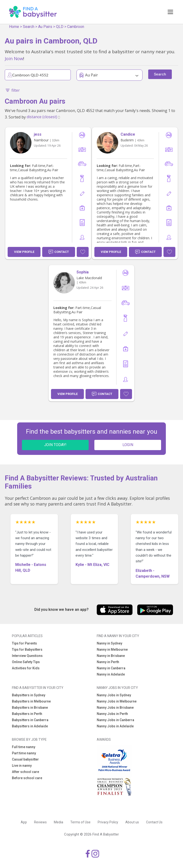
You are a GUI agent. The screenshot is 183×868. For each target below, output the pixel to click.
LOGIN (128, 445)
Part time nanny (24, 753)
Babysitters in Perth (27, 714)
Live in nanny (22, 766)
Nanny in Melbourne (112, 650)
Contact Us (154, 822)
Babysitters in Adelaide (30, 726)
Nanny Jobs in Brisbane (115, 708)
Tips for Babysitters (27, 650)
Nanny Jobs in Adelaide (115, 726)
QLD (60, 27)
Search (29, 27)
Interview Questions (27, 656)
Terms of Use (80, 822)
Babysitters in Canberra (30, 720)
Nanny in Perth (108, 662)
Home (14, 27)
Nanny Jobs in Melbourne (117, 701)
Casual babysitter (25, 759)
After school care (25, 772)
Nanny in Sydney (109, 643)
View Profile (24, 252)
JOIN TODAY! (55, 445)
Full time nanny (24, 747)
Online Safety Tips (26, 662)
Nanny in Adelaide (111, 674)
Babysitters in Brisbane (30, 708)
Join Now (14, 58)
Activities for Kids (26, 668)
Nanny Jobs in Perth (112, 714)
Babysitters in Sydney (29, 695)
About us (132, 822)
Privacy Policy (108, 822)
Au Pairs (45, 27)
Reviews (40, 822)
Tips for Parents (24, 643)
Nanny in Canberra (111, 668)
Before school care (27, 778)
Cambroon (76, 27)
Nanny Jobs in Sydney (114, 695)
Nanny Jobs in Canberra (115, 720)
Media (58, 822)
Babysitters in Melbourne (31, 701)
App (24, 822)
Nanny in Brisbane (111, 656)
